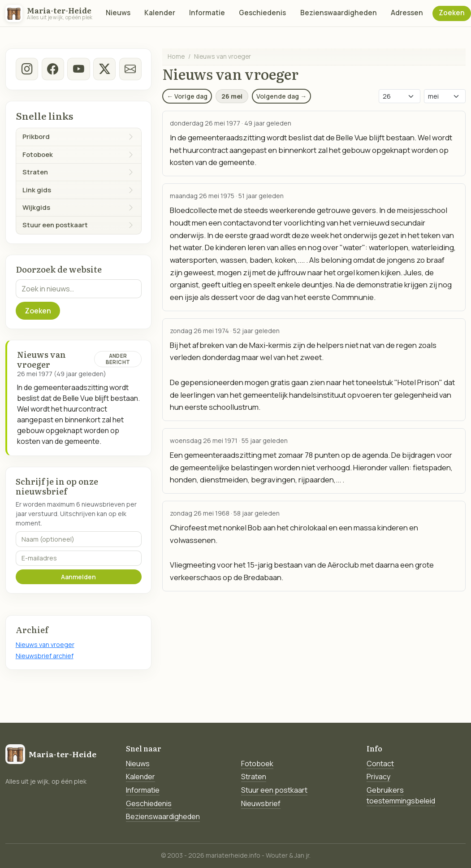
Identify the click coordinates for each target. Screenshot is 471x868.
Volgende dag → (281, 96)
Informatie (207, 13)
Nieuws (118, 13)
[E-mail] (130, 69)
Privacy (378, 777)
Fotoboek (257, 764)
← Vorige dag (187, 96)
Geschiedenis (262, 13)
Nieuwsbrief (261, 803)
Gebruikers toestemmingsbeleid (401, 795)
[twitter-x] (104, 69)
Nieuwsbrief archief (45, 656)
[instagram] (27, 69)
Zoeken (452, 13)
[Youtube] (78, 69)
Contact (380, 764)
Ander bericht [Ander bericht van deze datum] (118, 359)
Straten (254, 777)
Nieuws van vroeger (45, 644)
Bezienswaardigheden (339, 13)
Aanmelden (78, 577)
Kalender (160, 13)
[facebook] (52, 69)
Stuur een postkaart (274, 790)
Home (176, 56)
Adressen (407, 13)
